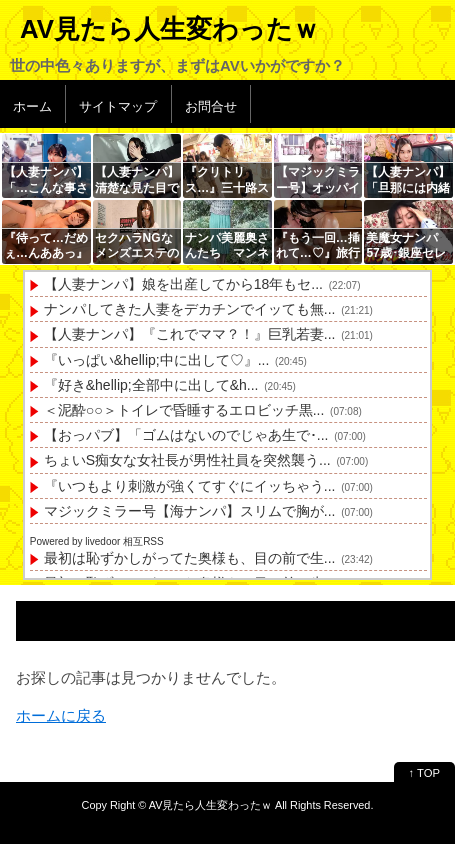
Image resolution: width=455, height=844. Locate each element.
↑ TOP (424, 773)
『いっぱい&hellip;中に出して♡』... (157, 360)
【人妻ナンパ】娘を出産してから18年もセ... (183, 284)
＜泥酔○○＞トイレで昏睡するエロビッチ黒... (184, 410)
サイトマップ (118, 106)
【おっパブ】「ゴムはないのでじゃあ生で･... (186, 435)
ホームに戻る (61, 715)
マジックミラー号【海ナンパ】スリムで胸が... (190, 511)
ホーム (32, 106)
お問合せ (211, 106)
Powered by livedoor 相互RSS (97, 541)
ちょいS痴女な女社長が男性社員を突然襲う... (187, 460)
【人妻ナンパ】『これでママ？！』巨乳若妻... (190, 334)
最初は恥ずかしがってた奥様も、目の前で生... (190, 558)
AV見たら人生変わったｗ (169, 29)
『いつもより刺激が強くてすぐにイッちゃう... (190, 486)
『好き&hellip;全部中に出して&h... (151, 385)
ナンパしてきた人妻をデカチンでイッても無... (190, 309)
